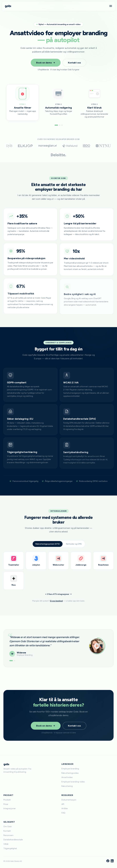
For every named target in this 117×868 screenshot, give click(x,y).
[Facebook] (108, 861)
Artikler (65, 808)
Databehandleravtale (13, 840)
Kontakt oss (74, 63)
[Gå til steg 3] (62, 125)
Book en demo (46, 63)
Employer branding (70, 769)
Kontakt (7, 831)
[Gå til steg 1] (56, 125)
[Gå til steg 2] (60, 125)
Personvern (8, 835)
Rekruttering (67, 786)
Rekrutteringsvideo (70, 773)
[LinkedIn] (112, 861)
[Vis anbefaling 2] (15, 663)
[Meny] (111, 6)
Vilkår (6, 844)
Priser (6, 804)
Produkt (7, 800)
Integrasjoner (10, 808)
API (63, 804)
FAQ (63, 813)
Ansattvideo (67, 777)
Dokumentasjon (69, 800)
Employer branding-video (73, 782)
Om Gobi (8, 827)
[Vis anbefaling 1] (11, 663)
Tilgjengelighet (10, 848)
